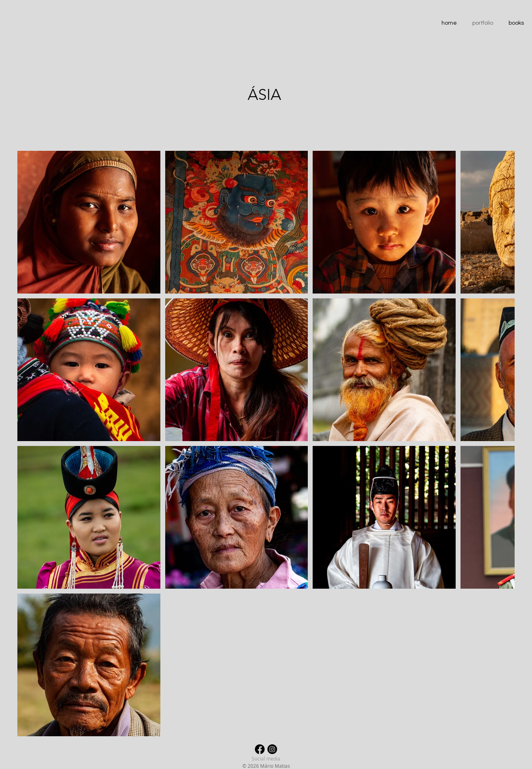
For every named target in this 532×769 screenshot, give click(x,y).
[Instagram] (272, 749)
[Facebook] (260, 749)
